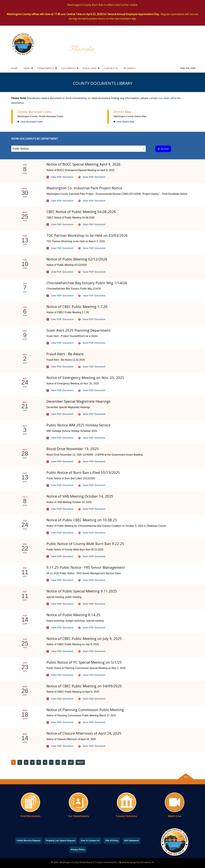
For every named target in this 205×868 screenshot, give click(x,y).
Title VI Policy (112, 841)
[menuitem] (14, 68)
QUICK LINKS (90, 68)
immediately (79, 98)
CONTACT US (111, 68)
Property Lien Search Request (61, 841)
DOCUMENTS (68, 68)
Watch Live (175, 816)
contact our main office (163, 98)
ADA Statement (131, 841)
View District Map (124, 122)
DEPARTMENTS (45, 68)
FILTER (163, 149)
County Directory (127, 816)
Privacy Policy (78, 849)
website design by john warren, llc (137, 862)
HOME (14, 68)
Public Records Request (29, 841)
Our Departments (79, 816)
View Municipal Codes (30, 122)
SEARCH (130, 68)
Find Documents (30, 816)
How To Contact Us (90, 841)
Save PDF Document (92, 177)
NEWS (27, 68)
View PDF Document (60, 177)
